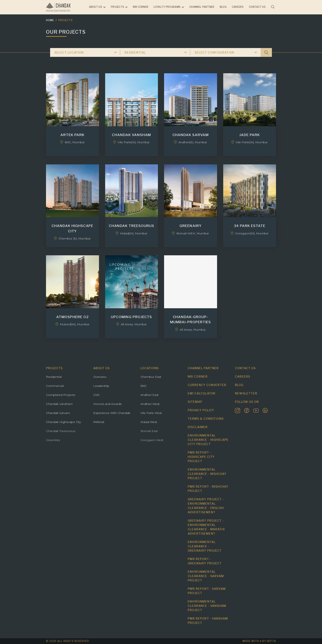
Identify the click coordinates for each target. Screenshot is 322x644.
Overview (100, 377)
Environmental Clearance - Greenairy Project (205, 546)
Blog (223, 7)
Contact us (257, 7)
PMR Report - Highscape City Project (201, 457)
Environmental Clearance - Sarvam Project (206, 576)
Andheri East (149, 395)
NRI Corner (141, 7)
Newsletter (246, 393)
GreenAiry (53, 440)
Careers (238, 7)
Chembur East (151, 377)
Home (50, 20)
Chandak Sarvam (58, 413)
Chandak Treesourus (61, 431)
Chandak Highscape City (63, 422)
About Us (95, 7)
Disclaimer (198, 427)
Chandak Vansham (59, 404)
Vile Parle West (151, 413)
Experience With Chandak (112, 413)
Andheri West (150, 404)
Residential (54, 377)
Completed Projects (61, 395)
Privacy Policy (201, 410)
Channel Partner (202, 7)
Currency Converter (207, 385)
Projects (117, 7)
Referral (99, 422)
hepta (271, 641)
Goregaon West (152, 440)
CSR (96, 395)
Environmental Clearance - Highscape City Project (208, 440)
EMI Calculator (202, 393)
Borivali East (149, 431)
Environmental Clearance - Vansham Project (207, 606)
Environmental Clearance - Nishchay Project (207, 474)
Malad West (149, 422)
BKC (144, 386)
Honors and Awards (107, 404)
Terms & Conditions (206, 419)
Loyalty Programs (167, 7)
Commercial (55, 386)
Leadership (101, 386)
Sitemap (195, 402)
